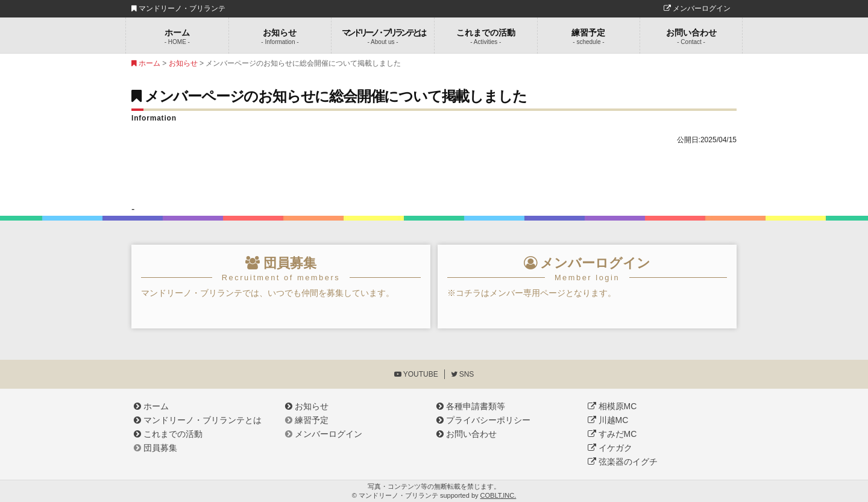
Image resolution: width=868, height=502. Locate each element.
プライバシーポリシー (483, 420)
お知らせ (280, 36)
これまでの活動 (486, 36)
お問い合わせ (691, 36)
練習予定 (589, 36)
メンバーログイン (697, 8)
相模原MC (612, 406)
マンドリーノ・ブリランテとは (198, 420)
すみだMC (612, 434)
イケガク (610, 448)
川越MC (608, 420)
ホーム (177, 36)
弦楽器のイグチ (623, 462)
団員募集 (156, 448)
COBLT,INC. (498, 495)
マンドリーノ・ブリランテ (178, 8)
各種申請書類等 (471, 406)
